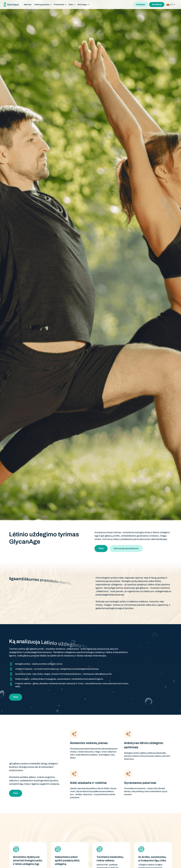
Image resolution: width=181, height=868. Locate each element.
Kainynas (141, 4)
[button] (43, 5)
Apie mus (28, 5)
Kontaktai (157, 4)
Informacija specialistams (126, 548)
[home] (11, 5)
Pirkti (101, 548)
